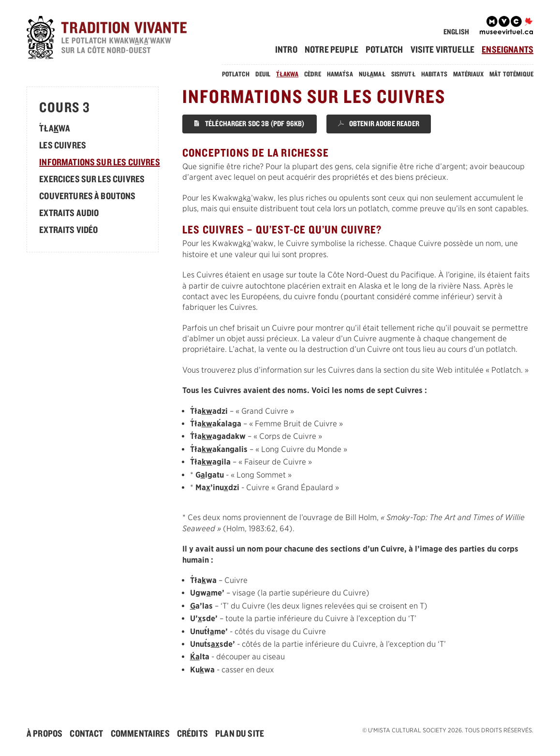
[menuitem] (289, 49)
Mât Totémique (511, 74)
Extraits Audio (69, 213)
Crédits (192, 733)
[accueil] (121, 39)
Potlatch (384, 49)
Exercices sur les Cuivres (92, 179)
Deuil (263, 74)
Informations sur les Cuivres (99, 162)
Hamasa (340, 74)
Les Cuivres (63, 145)
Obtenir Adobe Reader (379, 124)
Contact (86, 733)
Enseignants (508, 49)
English (456, 32)
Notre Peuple (332, 49)
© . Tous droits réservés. (448, 730)
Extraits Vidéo (68, 230)
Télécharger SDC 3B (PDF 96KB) (250, 124)
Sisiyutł (403, 74)
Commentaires (140, 733)
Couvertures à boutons (87, 196)
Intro (286, 49)
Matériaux (468, 74)
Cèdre (313, 74)
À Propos (44, 733)
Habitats (434, 74)
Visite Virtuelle (443, 49)
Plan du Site (240, 733)
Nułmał (372, 74)
